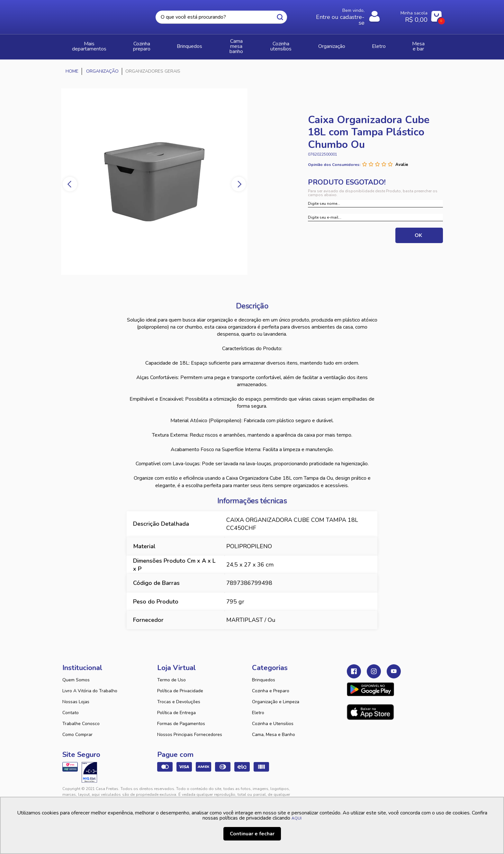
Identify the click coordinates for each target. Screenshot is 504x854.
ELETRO (389, 44)
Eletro (258, 707)
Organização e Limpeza (276, 696)
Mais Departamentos (93, 44)
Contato (71, 707)
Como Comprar (77, 729)
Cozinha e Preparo (271, 685)
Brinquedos (264, 674)
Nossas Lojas (76, 696)
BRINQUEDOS (197, 44)
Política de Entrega (176, 707)
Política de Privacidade (180, 685)
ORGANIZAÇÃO (354, 44)
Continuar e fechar (252, 834)
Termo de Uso (171, 674)
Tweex (355, 788)
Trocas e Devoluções (179, 696)
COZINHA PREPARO (151, 44)
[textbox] (221, 17)
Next (246, 178)
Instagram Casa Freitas (374, 666)
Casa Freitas (98, 15)
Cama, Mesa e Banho (274, 729)
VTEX (382, 788)
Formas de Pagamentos (181, 718)
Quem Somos (76, 674)
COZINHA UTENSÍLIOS (304, 44)
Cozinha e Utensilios (273, 718)
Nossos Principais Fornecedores (190, 729)
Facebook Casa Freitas (354, 666)
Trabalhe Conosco (81, 718)
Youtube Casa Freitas (394, 666)
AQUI (297, 818)
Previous (63, 178)
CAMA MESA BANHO (247, 44)
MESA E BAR (423, 44)
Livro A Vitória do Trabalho (90, 685)
